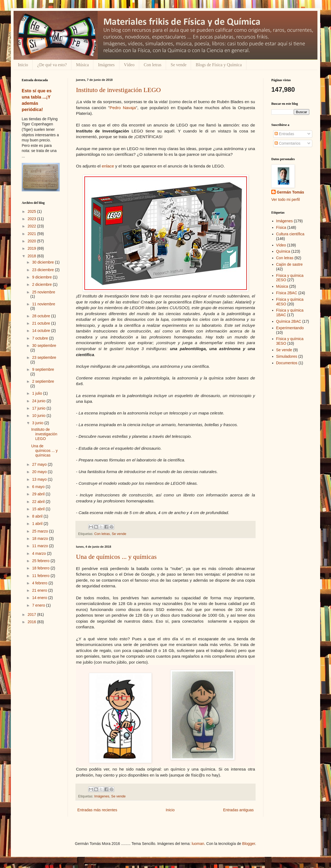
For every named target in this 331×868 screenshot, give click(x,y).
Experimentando (290, 328)
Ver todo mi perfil (286, 199)
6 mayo (39, 487)
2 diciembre (42, 284)
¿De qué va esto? (52, 65)
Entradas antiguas (238, 810)
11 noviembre (44, 304)
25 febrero (41, 561)
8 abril (38, 516)
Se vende (179, 65)
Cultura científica (290, 234)
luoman (198, 844)
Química (283, 251)
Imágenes (106, 65)
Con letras (153, 65)
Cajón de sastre (289, 264)
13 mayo (40, 479)
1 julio (37, 393)
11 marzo (40, 546)
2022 (32, 226)
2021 (32, 234)
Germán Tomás (290, 192)
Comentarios (287, 143)
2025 (32, 211)
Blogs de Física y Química (219, 65)
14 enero (40, 598)
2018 (32, 256)
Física (281, 227)
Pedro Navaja (123, 108)
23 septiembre (44, 357)
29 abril (39, 494)
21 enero (40, 590)
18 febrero (41, 568)
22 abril (39, 502)
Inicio (23, 65)
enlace (108, 166)
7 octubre (40, 338)
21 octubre (42, 323)
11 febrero (41, 576)
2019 (32, 248)
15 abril (39, 509)
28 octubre (42, 316)
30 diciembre (43, 262)
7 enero (39, 605)
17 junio (39, 408)
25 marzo (40, 531)
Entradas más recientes (97, 810)
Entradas (284, 134)
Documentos (287, 363)
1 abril (38, 524)
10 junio (39, 416)
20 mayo (40, 472)
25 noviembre (44, 292)
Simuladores (287, 356)
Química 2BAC (289, 321)
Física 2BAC (287, 293)
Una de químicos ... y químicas (116, 557)
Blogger (249, 844)
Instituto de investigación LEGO (118, 90)
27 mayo (40, 464)
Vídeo (129, 65)
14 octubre (42, 331)
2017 (32, 614)
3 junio (38, 423)
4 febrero (40, 583)
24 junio (39, 401)
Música (82, 65)
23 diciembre (43, 270)
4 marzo (39, 553)
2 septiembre (43, 381)
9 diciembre (42, 277)
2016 (32, 622)
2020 (32, 241)
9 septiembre (43, 369)
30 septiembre (44, 346)
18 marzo (40, 538)
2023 (32, 219)
